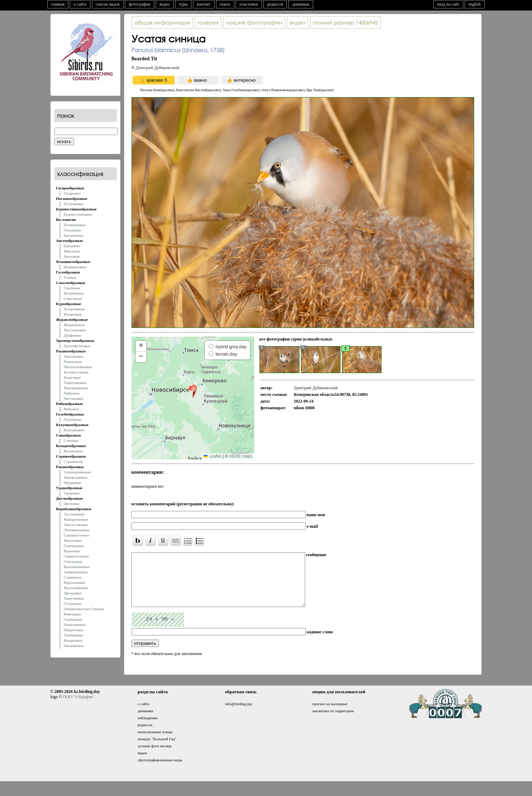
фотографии (140, 4)
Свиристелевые (76, 556)
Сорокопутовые (77, 535)
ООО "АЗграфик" (79, 707)
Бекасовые (72, 377)
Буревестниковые (78, 214)
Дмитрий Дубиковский (157, 68)
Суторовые (73, 603)
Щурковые (73, 483)
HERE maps (241, 456)
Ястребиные (74, 293)
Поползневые (75, 625)
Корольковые (75, 582)
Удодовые (72, 493)
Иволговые (73, 540)
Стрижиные (73, 461)
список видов (108, 4)
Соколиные (73, 298)
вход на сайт (448, 4)
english (475, 4)
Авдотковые (74, 356)
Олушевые (73, 230)
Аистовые (72, 256)
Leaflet (212, 456)
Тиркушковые (75, 383)
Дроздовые (73, 593)
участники (249, 4)
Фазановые (73, 314)
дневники (301, 4)
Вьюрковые (73, 640)
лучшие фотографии (254, 22)
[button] (193, 391)
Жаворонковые (76, 519)
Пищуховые (74, 630)
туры (183, 4)
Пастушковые (75, 330)
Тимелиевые (74, 598)
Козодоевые (73, 451)
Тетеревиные (75, 309)
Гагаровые (72, 193)
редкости (275, 4)
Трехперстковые (77, 346)
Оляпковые (73, 561)
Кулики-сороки (76, 372)
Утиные (70, 277)
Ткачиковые (73, 635)
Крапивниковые (77, 567)
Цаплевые (72, 246)
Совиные (71, 440)
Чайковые (72, 393)
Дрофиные (73, 335)
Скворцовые (74, 546)
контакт (204, 4)
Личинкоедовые (77, 530)
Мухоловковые (76, 588)
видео (165, 4)
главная (58, 4)
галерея (208, 22)
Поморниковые (76, 388)
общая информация (162, 22)
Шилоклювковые (78, 367)
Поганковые (74, 204)
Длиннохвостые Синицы (84, 609)
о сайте (80, 4)
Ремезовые (73, 614)
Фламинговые (75, 267)
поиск (225, 4)
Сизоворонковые (78, 472)
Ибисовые (72, 251)
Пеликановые (75, 225)
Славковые (73, 577)
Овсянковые (74, 646)
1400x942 (345, 22)
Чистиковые (74, 398)
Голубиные (73, 419)
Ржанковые (73, 362)
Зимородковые (76, 477)
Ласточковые (74, 514)
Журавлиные (74, 325)
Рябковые (72, 409)
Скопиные (72, 288)
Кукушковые (74, 430)
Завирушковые (76, 572)
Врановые (72, 551)
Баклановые (74, 235)
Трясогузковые (76, 525)
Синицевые (73, 619)
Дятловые (72, 504)
